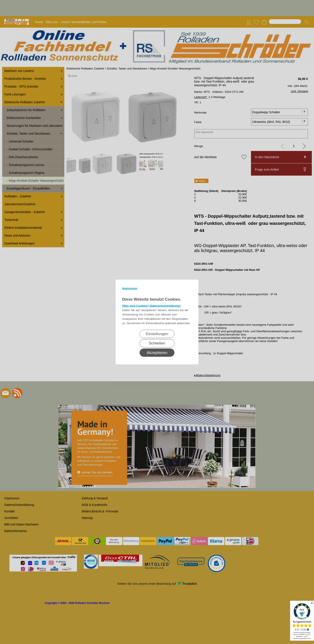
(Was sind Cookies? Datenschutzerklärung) (151, 306)
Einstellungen (157, 334)
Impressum (130, 288)
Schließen (157, 343)
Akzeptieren (157, 353)
